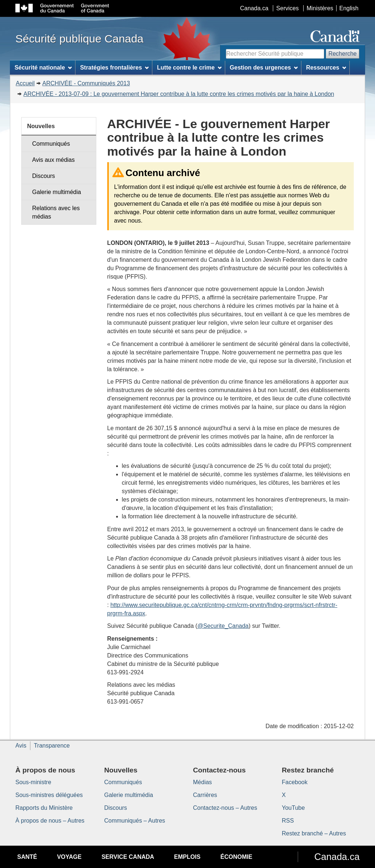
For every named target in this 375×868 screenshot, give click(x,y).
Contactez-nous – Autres (225, 808)
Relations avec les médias (56, 212)
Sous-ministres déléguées (49, 795)
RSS (288, 821)
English (349, 8)
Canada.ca (254, 8)
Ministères (320, 8)
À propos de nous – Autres (50, 821)
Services (287, 8)
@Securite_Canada (223, 626)
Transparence (52, 746)
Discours (44, 176)
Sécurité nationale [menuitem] (43, 68)
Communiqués (51, 144)
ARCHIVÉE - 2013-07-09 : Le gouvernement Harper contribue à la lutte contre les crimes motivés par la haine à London (179, 94)
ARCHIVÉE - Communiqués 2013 (86, 83)
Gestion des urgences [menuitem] (264, 68)
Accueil (25, 83)
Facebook (295, 782)
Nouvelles (41, 126)
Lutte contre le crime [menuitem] (189, 68)
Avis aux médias (53, 160)
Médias (203, 782)
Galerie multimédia (57, 192)
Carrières (205, 795)
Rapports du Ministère (44, 808)
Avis (21, 746)
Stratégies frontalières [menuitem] (115, 68)
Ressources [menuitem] (326, 68)
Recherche (343, 54)
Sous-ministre (33, 782)
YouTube (294, 808)
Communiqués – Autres (135, 821)
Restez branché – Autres (314, 833)
